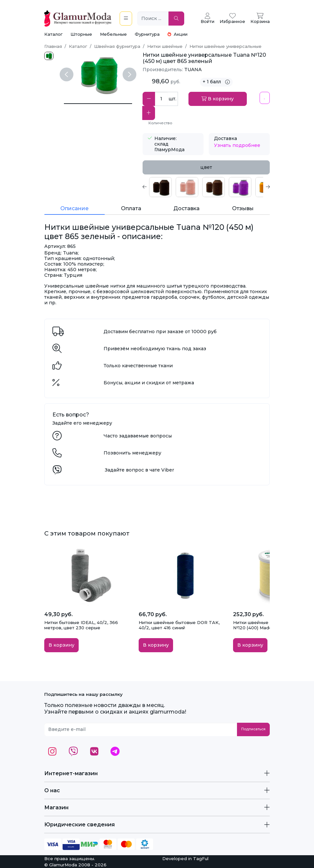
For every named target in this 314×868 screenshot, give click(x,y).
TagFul (201, 858)
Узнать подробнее (237, 145)
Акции (177, 34)
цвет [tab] (206, 167)
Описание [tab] (74, 208)
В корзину (217, 99)
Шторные (81, 34)
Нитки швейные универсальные (226, 46)
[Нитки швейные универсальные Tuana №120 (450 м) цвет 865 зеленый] (98, 104)
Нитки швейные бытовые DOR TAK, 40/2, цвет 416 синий (179, 625)
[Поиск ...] (153, 19)
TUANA (193, 70)
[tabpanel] (206, 187)
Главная (53, 46)
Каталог (53, 34)
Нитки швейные (165, 46)
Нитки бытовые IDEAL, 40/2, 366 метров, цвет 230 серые (81, 625)
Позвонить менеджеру (132, 453)
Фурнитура (147, 34)
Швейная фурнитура (117, 46)
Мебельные (113, 34)
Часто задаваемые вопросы (138, 436)
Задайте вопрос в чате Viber (139, 470)
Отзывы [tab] (243, 208)
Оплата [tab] (131, 208)
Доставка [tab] (186, 208)
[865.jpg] (49, 56)
